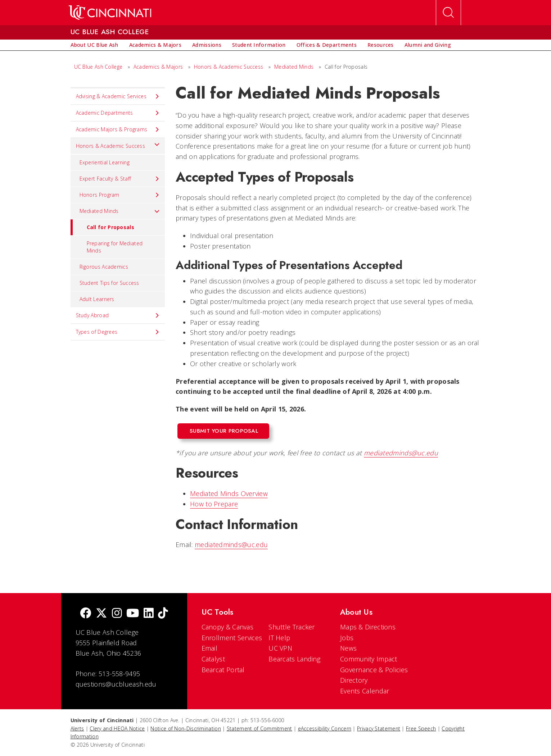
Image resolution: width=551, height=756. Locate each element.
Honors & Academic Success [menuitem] (118, 144)
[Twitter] (101, 614)
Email (210, 648)
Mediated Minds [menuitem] (120, 211)
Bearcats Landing (294, 659)
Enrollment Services (232, 638)
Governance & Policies (374, 670)
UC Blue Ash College (98, 67)
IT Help (279, 638)
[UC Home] (110, 13)
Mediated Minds (294, 67)
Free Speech (421, 728)
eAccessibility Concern (325, 728)
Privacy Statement (379, 728)
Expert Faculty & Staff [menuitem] (120, 179)
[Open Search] (448, 13)
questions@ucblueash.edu (116, 684)
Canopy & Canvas (228, 627)
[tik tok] (163, 614)
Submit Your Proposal (224, 431)
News (348, 648)
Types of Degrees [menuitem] (118, 332)
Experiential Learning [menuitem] (105, 162)
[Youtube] (133, 614)
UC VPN (280, 648)
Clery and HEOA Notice (117, 728)
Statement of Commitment (259, 728)
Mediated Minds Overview (229, 493)
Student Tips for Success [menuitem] (109, 283)
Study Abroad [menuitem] (118, 315)
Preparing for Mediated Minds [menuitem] (115, 247)
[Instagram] (117, 614)
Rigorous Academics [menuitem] (104, 267)
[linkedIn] (149, 614)
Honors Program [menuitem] (120, 195)
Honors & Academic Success (229, 67)
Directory (354, 680)
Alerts (77, 728)
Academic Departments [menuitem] (118, 113)
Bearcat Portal (223, 670)
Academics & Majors (158, 67)
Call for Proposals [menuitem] (102, 227)
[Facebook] (86, 614)
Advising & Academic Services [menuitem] (118, 96)
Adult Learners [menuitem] (97, 299)
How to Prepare (214, 504)
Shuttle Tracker (292, 627)
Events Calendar (365, 691)
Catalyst (213, 659)
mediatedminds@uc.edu (401, 453)
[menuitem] (94, 45)
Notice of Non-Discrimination (186, 728)
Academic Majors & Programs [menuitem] (118, 129)
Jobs (347, 638)
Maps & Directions (368, 627)
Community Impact (369, 659)
